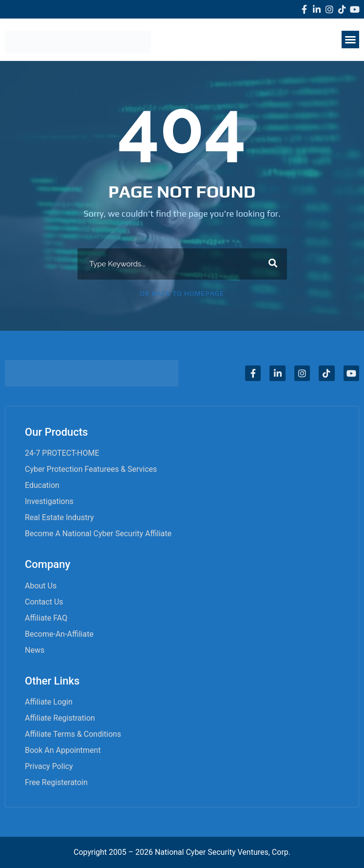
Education (42, 485)
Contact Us (44, 602)
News (35, 650)
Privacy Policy (49, 766)
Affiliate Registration (60, 718)
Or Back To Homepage (182, 293)
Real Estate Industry (59, 517)
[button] (350, 40)
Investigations (49, 501)
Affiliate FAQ (46, 618)
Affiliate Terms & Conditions (73, 734)
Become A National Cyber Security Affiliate (98, 534)
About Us (41, 586)
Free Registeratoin (56, 782)
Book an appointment (63, 750)
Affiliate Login (49, 702)
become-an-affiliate (59, 634)
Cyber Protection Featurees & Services (91, 469)
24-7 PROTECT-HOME (62, 453)
